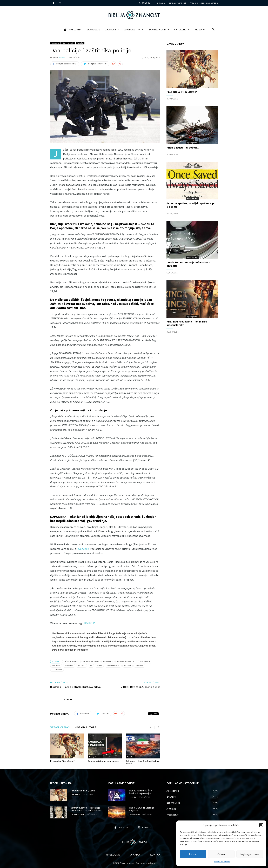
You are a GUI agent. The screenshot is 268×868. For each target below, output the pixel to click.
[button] (261, 825)
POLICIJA (90, 623)
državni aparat (71, 661)
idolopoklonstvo (126, 661)
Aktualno (182, 30)
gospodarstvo (91, 661)
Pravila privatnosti (222, 862)
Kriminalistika (78, 814)
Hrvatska (108, 661)
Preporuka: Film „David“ (62, 761)
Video (200, 30)
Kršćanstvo (189, 815)
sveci (99, 666)
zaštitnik (57, 670)
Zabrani (221, 854)
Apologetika (134, 30)
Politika (80, 43)
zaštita (139, 666)
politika (69, 666)
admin (62, 57)
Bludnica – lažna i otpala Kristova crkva (75, 687)
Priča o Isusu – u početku (183, 148)
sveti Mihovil (113, 666)
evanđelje (83, 549)
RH (91, 666)
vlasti (128, 666)
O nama (161, 3)
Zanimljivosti (159, 30)
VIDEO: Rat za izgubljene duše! (140, 687)
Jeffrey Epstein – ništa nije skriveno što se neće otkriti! (86, 809)
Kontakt (156, 855)
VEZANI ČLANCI (60, 728)
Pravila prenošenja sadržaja (204, 3)
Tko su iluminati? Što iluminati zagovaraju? (140, 792)
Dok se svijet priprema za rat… (104, 761)
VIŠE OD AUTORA (86, 728)
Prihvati (193, 854)
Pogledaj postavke (250, 854)
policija (56, 666)
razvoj (81, 666)
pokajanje (145, 661)
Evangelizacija (95, 757)
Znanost (112, 30)
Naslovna (113, 855)
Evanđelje (93, 30)
